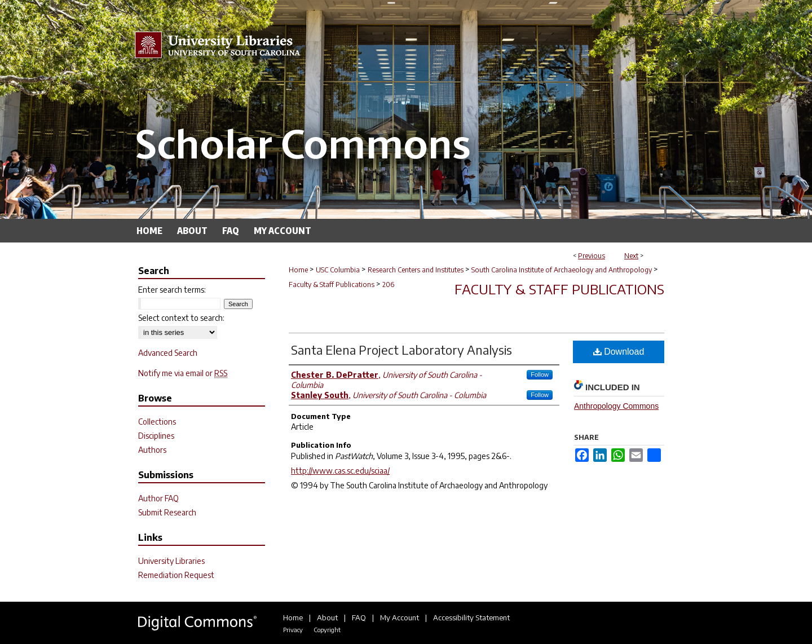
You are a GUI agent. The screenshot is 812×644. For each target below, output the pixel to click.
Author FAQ (158, 498)
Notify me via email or (183, 373)
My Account (400, 617)
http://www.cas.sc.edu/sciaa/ (340, 471)
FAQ (359, 617)
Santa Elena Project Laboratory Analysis (401, 350)
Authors (152, 450)
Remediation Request (176, 575)
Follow (540, 374)
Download (619, 352)
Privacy (293, 630)
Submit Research (167, 512)
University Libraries (171, 561)
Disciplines (156, 436)
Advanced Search (168, 353)
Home (298, 270)
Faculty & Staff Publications (332, 284)
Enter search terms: (172, 290)
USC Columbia (338, 270)
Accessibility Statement (471, 617)
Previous (592, 256)
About (327, 617)
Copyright (327, 630)
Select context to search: (181, 318)
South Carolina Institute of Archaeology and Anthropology (562, 270)
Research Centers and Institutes (416, 270)
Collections (157, 422)
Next (631, 256)
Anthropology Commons (616, 406)
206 (388, 284)
